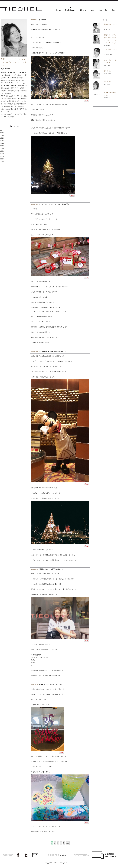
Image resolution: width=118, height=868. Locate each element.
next (68, 843)
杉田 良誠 (107, 65)
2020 (2, 149)
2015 (2, 136)
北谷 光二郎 (108, 54)
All (1, 130)
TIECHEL (107, 98)
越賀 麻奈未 (108, 45)
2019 (2, 146)
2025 (2, 162)
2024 (2, 159)
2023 (2, 156)
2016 (2, 138)
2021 (2, 151)
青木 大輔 (107, 29)
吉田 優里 (108, 74)
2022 (2, 154)
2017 (2, 141)
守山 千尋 (107, 84)
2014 (2, 133)
